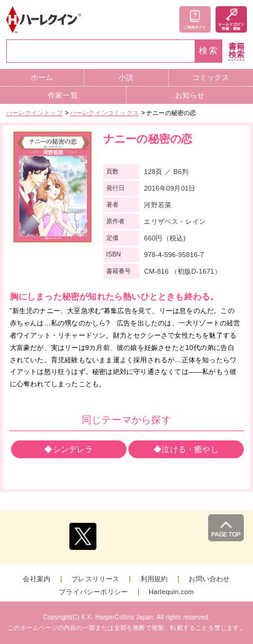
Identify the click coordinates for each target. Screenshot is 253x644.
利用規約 (154, 579)
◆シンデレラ (68, 449)
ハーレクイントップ (34, 113)
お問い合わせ (209, 579)
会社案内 (37, 579)
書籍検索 (236, 51)
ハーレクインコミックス (104, 113)
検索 (209, 51)
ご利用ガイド (195, 19)
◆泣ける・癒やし (186, 449)
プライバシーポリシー (93, 592)
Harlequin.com (171, 592)
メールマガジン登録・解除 (231, 19)
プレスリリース (95, 579)
